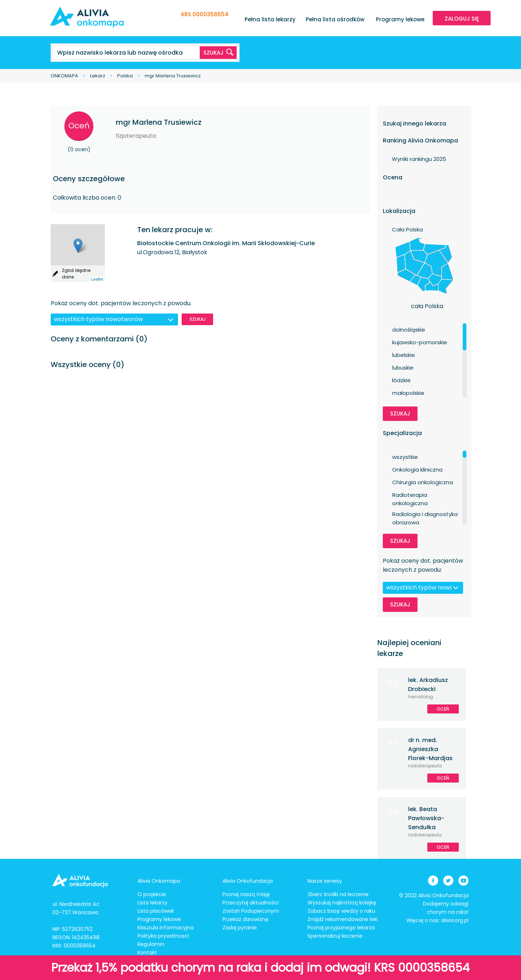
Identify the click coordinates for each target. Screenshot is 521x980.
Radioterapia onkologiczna (410, 495)
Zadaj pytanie (240, 928)
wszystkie (405, 457)
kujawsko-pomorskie (420, 342)
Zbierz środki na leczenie (338, 894)
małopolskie (408, 393)
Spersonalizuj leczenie (335, 936)
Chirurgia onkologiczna (423, 482)
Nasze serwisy (325, 881)
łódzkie (401, 380)
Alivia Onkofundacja (248, 881)
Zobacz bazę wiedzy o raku (341, 911)
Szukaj (198, 319)
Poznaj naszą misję (246, 894)
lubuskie (403, 368)
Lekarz (98, 76)
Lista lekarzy (153, 903)
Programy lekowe (400, 19)
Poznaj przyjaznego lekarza (341, 928)
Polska (125, 76)
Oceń (79, 126)
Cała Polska (407, 229)
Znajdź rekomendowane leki (343, 919)
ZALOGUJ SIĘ (462, 19)
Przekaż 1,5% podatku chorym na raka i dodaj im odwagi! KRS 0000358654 (260, 968)
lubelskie (404, 355)
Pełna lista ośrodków (335, 19)
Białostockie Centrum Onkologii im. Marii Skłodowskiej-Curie (226, 243)
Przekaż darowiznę (245, 919)
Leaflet (97, 279)
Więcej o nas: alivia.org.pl (437, 920)
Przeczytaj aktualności (251, 903)
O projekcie (152, 894)
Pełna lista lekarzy (270, 19)
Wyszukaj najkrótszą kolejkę (342, 903)
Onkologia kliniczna (417, 470)
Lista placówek (156, 911)
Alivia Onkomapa (159, 881)
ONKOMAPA (64, 76)
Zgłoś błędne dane (76, 274)
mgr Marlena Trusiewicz (173, 76)
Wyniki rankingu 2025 (419, 159)
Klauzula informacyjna (166, 928)
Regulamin (151, 944)
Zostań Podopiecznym (251, 911)
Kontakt (147, 953)
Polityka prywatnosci (163, 936)
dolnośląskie (409, 330)
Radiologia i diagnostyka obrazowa (425, 514)
